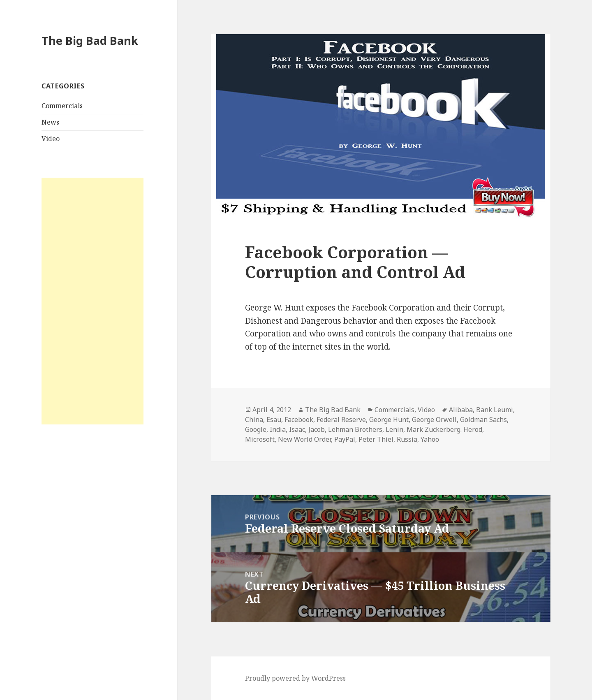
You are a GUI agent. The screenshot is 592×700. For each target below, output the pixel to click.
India (278, 429)
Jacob (317, 429)
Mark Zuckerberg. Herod (444, 429)
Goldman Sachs (483, 420)
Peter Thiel (376, 439)
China (254, 420)
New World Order (304, 439)
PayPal (345, 439)
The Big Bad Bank (90, 41)
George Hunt (389, 420)
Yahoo (430, 439)
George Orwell (434, 420)
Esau (274, 420)
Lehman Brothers (355, 429)
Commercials (62, 106)
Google (256, 429)
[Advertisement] (92, 301)
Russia (407, 439)
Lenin (394, 429)
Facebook (299, 420)
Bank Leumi (495, 410)
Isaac (297, 429)
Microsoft (260, 439)
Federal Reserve (341, 420)
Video (51, 139)
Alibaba (461, 410)
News (50, 122)
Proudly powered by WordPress (295, 678)
